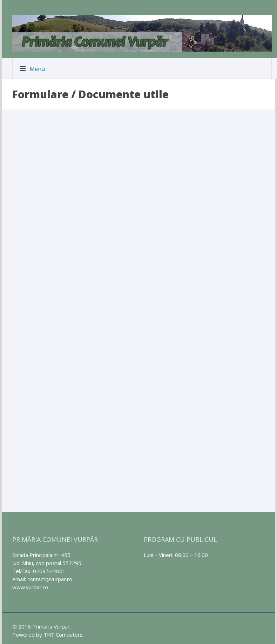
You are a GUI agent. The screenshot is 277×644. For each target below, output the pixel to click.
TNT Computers (63, 635)
